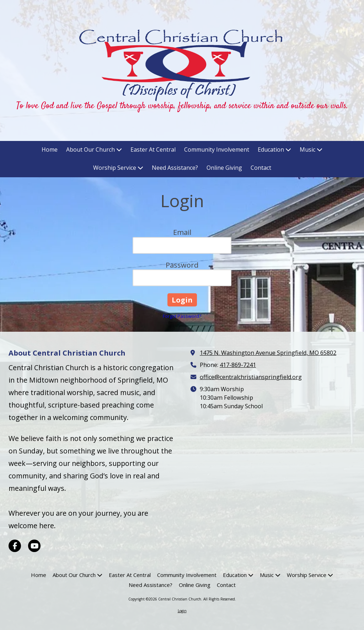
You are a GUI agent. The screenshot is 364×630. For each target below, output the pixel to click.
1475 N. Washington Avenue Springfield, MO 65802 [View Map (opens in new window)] (268, 353)
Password (182, 265)
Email (182, 232)
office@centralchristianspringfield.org (251, 377)
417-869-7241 (238, 365)
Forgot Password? (182, 316)
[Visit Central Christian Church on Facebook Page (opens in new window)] (15, 546)
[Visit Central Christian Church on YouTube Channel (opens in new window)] (34, 546)
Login (182, 611)
